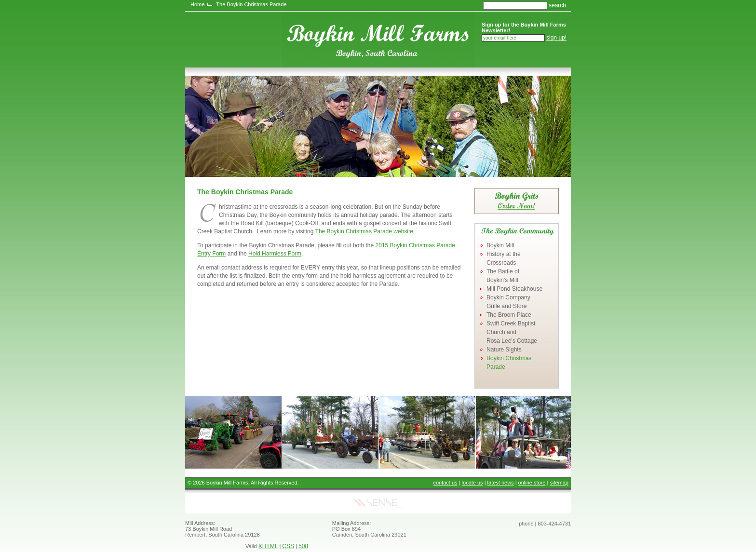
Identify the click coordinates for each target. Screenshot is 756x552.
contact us (445, 483)
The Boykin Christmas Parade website (364, 231)
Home (197, 4)
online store (532, 483)
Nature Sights (504, 350)
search (557, 5)
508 (303, 546)
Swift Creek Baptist (512, 332)
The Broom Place (509, 315)
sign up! (556, 38)
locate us (472, 483)
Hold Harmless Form (275, 254)
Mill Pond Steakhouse (514, 289)
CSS (288, 546)
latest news (501, 483)
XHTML (268, 546)
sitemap (559, 483)
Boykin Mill (500, 245)
